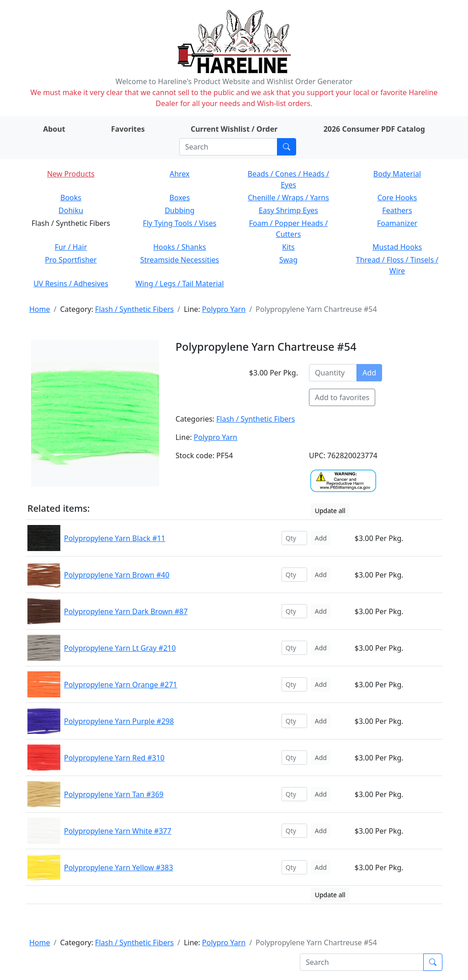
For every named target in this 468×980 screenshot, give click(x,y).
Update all (330, 511)
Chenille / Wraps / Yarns (288, 198)
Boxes (180, 198)
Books (71, 198)
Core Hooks (397, 198)
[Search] (228, 147)
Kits (288, 247)
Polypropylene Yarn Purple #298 (119, 721)
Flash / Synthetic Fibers (134, 309)
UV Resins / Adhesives (71, 284)
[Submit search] (287, 147)
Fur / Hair (71, 247)
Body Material (397, 174)
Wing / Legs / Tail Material (179, 284)
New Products (71, 174)
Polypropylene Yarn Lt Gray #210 (120, 648)
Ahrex (180, 174)
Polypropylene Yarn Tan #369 (114, 794)
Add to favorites (342, 397)
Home (40, 309)
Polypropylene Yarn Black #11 (115, 538)
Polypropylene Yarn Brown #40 (117, 575)
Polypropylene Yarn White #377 (118, 831)
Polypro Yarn (224, 309)
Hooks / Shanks (179, 247)
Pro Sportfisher (71, 260)
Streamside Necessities (180, 260)
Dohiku (71, 210)
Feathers (397, 210)
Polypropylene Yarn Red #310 (114, 758)
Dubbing (179, 210)
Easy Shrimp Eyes (288, 210)
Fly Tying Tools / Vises (180, 223)
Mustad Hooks (397, 247)
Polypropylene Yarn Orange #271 (121, 685)
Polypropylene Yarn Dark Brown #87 (126, 611)
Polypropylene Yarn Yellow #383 (119, 868)
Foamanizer (397, 223)
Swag (288, 260)
